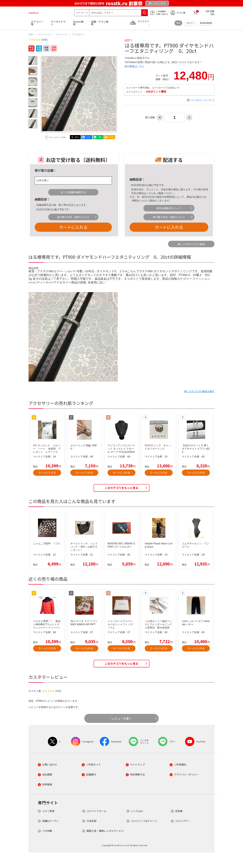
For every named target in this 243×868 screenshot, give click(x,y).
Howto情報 (78, 23)
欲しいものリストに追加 (191, 244)
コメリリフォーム (96, 811)
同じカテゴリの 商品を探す (199, 391)
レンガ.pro (137, 811)
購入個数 (150, 118)
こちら (150, 193)
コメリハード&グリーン (144, 821)
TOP (31, 34)
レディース (61, 34)
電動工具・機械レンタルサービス (105, 831)
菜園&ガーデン (50, 821)
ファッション (44, 34)
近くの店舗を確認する (73, 192)
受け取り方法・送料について (73, 217)
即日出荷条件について (169, 208)
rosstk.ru (34, 13)
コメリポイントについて (203, 100)
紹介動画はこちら (135, 66)
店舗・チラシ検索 (100, 23)
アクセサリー (78, 34)
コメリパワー (183, 821)
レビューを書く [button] (122, 718)
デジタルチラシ (58, 23)
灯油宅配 (91, 821)
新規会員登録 (206, 23)
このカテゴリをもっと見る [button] (122, 488)
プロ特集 (47, 831)
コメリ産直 (48, 811)
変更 (178, 23)
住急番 (179, 811)
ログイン (190, 23)
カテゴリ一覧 (37, 23)
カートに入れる (73, 227)
